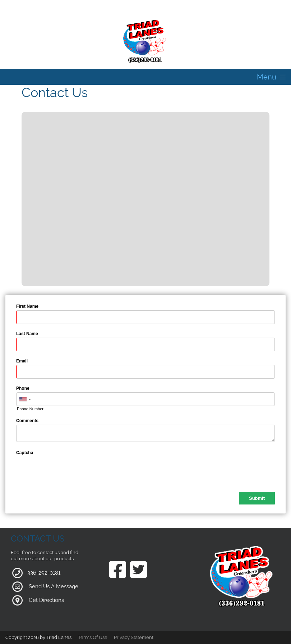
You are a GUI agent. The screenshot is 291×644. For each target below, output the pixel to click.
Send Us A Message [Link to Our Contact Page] (54, 586)
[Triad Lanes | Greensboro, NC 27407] (145, 41)
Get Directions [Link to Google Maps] (46, 600)
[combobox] (25, 399)
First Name (27, 306)
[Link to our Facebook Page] (118, 570)
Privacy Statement (134, 637)
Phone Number (30, 409)
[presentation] (71, 471)
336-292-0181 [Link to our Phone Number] (44, 572)
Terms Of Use (93, 637)
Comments (27, 421)
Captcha (25, 453)
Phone (23, 388)
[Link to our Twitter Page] (138, 570)
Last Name (27, 334)
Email (22, 361)
